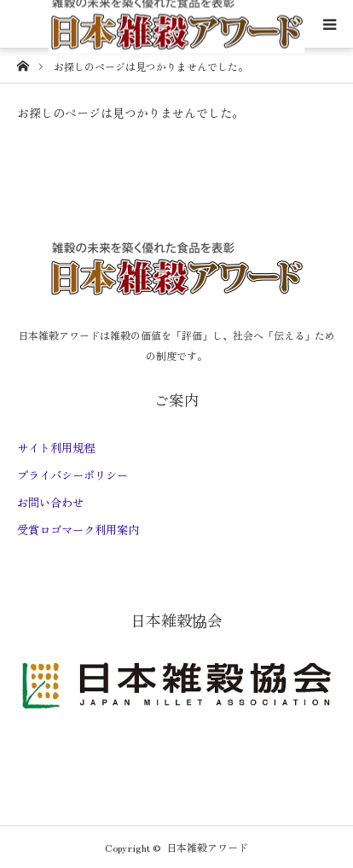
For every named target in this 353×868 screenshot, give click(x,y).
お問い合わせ (50, 502)
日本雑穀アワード (207, 847)
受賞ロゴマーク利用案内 (78, 530)
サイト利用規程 (56, 448)
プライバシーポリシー (72, 475)
